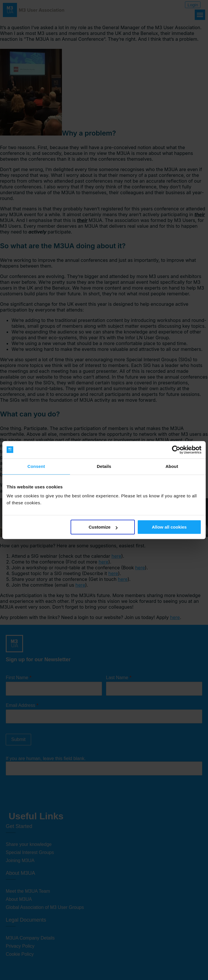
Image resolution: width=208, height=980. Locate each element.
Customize (103, 527)
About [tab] (172, 466)
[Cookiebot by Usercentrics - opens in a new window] (176, 450)
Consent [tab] (36, 466)
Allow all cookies (169, 527)
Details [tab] (104, 466)
